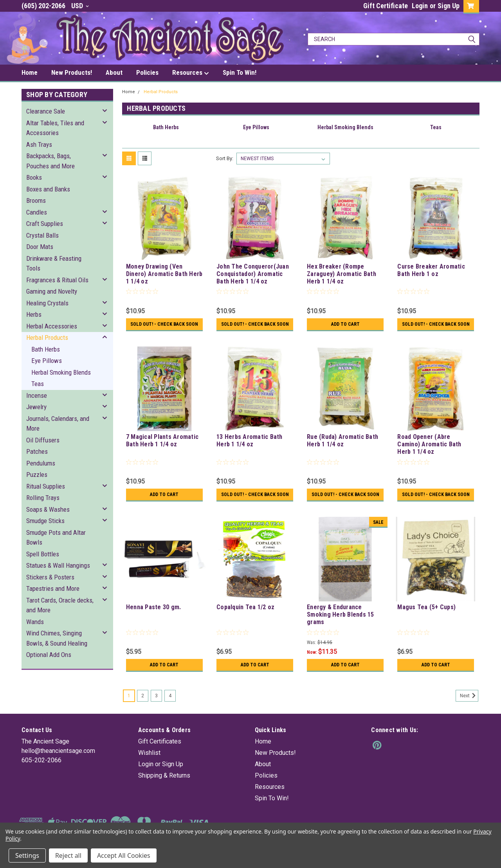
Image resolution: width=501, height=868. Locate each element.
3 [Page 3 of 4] (156, 707)
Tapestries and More (53, 588)
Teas (38, 384)
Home (30, 72)
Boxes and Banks (48, 189)
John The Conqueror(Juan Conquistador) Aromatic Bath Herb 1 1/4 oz (253, 274)
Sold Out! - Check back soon (164, 327)
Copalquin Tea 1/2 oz (245, 618)
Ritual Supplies (46, 486)
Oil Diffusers (43, 440)
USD (80, 6)
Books (34, 177)
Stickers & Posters (50, 577)
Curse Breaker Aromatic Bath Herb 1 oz (431, 270)
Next (469, 707)
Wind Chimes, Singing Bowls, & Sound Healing (57, 638)
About (114, 72)
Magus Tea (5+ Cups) (426, 618)
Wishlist (149, 764)
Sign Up (449, 6)
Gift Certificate (386, 6)
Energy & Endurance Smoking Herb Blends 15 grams (341, 625)
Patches (37, 451)
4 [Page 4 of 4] (170, 707)
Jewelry (36, 407)
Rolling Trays (43, 498)
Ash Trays (39, 144)
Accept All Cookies (124, 855)
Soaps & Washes (48, 509)
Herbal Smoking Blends (61, 372)
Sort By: (225, 158)
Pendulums (41, 463)
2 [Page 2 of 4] (143, 707)
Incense (37, 395)
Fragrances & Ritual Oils (57, 280)
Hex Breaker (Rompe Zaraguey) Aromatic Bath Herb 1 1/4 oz (342, 274)
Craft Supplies (45, 224)
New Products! (72, 72)
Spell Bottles (43, 554)
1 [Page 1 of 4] (129, 707)
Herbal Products (47, 337)
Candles (37, 212)
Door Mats (40, 247)
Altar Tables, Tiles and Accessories (55, 128)
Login (420, 6)
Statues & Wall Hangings (58, 565)
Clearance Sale (46, 111)
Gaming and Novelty (52, 291)
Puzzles (37, 475)
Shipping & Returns (164, 786)
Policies (147, 72)
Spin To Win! (240, 72)
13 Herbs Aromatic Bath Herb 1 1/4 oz (250, 446)
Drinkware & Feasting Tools (54, 263)
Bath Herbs (46, 349)
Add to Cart (345, 324)
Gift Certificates (160, 752)
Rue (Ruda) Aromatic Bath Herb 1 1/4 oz (342, 446)
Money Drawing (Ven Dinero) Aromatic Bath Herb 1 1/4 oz (164, 274)
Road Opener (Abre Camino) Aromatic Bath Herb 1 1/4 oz (429, 450)
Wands (35, 622)
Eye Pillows (47, 361)
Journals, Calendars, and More (58, 424)
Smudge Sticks (45, 521)
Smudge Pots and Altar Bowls (56, 538)
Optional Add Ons (49, 655)
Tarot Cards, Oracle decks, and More (60, 605)
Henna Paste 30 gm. (154, 618)
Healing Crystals (47, 303)
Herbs (34, 314)
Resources (191, 73)
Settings (27, 855)
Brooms (36, 200)
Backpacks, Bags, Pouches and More (50, 161)
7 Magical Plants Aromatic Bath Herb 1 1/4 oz (162, 446)
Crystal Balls (42, 235)
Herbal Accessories (52, 326)
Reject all (68, 855)
